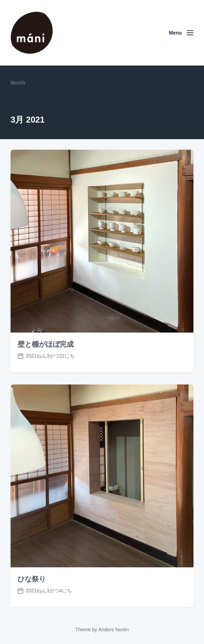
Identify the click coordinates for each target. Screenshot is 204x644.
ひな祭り (32, 591)
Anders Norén (113, 630)
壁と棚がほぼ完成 (46, 344)
